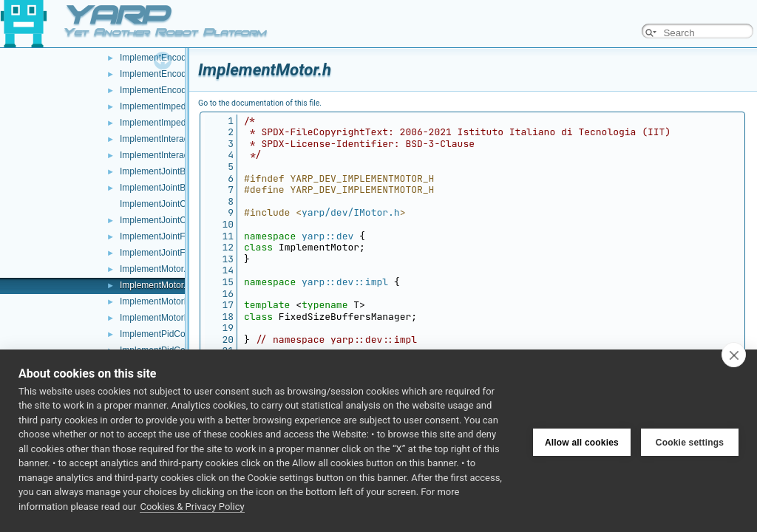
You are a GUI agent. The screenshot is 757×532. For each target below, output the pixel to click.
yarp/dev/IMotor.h (351, 212)
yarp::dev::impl (345, 282)
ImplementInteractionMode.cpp (181, 139)
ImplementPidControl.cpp (170, 334)
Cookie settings (690, 440)
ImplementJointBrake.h (165, 188)
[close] (734, 355)
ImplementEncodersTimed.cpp (180, 74)
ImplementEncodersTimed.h (175, 90)
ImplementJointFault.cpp (168, 236)
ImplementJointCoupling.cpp (176, 204)
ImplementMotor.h (155, 285)
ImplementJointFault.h (163, 253)
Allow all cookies (582, 440)
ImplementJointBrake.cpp (170, 171)
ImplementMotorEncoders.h (174, 318)
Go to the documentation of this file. (260, 103)
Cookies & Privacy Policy (192, 507)
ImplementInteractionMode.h (176, 155)
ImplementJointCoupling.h (171, 220)
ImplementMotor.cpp (160, 269)
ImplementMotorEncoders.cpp (179, 301)
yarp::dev (327, 236)
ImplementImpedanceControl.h (180, 123)
